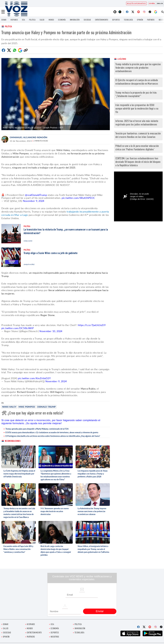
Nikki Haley (9, 407)
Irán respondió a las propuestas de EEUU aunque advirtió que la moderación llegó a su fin (137, 109)
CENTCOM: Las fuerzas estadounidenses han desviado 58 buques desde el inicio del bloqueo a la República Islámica (138, 162)
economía (62, 20)
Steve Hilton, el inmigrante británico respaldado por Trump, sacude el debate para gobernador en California (93, 549)
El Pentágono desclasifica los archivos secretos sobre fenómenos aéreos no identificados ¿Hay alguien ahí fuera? (53, 436)
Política (8, 27)
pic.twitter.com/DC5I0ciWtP (18, 328)
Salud (42, 20)
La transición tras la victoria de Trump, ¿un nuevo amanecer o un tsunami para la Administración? (66, 232)
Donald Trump (47, 407)
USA (23, 20)
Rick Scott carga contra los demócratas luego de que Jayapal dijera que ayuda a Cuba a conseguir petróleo (56, 551)
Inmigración (75, 20)
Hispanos (14, 20)
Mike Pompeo (27, 407)
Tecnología (128, 20)
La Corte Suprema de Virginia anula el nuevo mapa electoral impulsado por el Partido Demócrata (19, 474)
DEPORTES (116, 20)
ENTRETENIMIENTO (102, 20)
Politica (32, 20)
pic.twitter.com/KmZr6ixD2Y (34, 378)
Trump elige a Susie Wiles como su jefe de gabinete (51, 253)
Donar (4, 20)
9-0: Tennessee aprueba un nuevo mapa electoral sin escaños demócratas (55, 511)
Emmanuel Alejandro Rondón (29, 137)
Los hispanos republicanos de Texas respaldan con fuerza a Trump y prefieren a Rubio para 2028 (93, 474)
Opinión (140, 20)
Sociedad (87, 20)
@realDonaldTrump (36, 195)
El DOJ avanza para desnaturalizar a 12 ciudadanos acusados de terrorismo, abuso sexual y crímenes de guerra (52, 432)
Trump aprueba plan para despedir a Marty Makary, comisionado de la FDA (37, 429)
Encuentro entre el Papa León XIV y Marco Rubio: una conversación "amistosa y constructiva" (18, 549)
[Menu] (3, 12)
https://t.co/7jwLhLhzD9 (92, 325)
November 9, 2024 (34, 201)
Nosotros (55, 637)
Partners (151, 20)
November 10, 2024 (51, 331)
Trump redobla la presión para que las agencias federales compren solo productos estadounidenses (138, 68)
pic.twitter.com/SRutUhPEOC (78, 198)
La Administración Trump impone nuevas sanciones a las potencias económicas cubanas (92, 511)
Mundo (51, 20)
